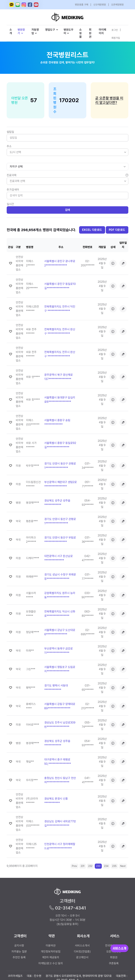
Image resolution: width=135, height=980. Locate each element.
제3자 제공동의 (51, 957)
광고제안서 (82, 957)
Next (123, 866)
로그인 (115, 30)
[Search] (67, 196)
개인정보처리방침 (51, 952)
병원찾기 (21, 31)
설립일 (10, 132)
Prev (74, 866)
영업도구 (50, 30)
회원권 (90, 33)
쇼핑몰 (81, 33)
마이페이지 (102, 31)
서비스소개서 (82, 946)
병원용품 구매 (82, 5)
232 (90, 866)
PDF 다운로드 (117, 230)
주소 (9, 146)
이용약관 (51, 946)
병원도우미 (69, 31)
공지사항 (19, 946)
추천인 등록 (19, 957)
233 (98, 866)
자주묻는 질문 (19, 952)
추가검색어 (13, 190)
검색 (68, 210)
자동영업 (35, 31)
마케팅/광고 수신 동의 (51, 963)
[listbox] (67, 152)
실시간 (10, 204)
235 (114, 866)
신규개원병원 (100, 5)
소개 (11, 31)
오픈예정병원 (117, 5)
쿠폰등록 (114, 963)
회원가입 (116, 38)
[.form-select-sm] (67, 167)
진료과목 (67, 175)
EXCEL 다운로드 (92, 230)
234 (106, 866)
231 (83, 866)
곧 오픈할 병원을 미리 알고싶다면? (109, 100)
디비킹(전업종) (82, 952)
